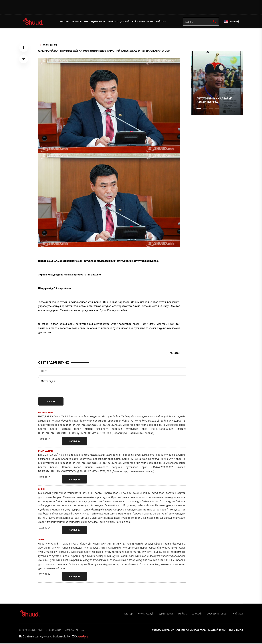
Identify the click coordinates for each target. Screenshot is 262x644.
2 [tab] (205, 108)
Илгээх (51, 401)
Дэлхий (125, 22)
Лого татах (236, 630)
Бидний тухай (217, 630)
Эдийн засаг (99, 22)
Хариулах (75, 441)
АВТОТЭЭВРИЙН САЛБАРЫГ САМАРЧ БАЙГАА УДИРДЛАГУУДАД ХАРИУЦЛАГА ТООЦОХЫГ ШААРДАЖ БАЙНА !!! (217, 100)
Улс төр (65, 22)
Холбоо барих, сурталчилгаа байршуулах (179, 630)
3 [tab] (211, 108)
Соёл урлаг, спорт (143, 22)
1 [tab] (199, 36)
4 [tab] (217, 108)
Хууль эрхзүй (80, 22)
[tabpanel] (217, 83)
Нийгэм (114, 22)
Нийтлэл (161, 22)
